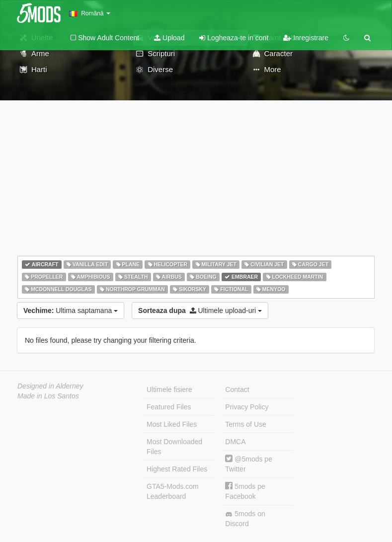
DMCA (235, 442)
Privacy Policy (247, 407)
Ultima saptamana (71, 310)
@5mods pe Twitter (249, 464)
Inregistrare (306, 38)
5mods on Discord (245, 519)
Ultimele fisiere (169, 389)
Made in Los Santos (48, 396)
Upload (169, 38)
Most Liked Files (172, 424)
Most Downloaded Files (174, 447)
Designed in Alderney (50, 386)
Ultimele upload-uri (200, 310)
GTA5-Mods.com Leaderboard (173, 491)
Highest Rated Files (177, 469)
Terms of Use (245, 424)
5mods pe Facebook (245, 491)
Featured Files (169, 407)
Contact (237, 389)
